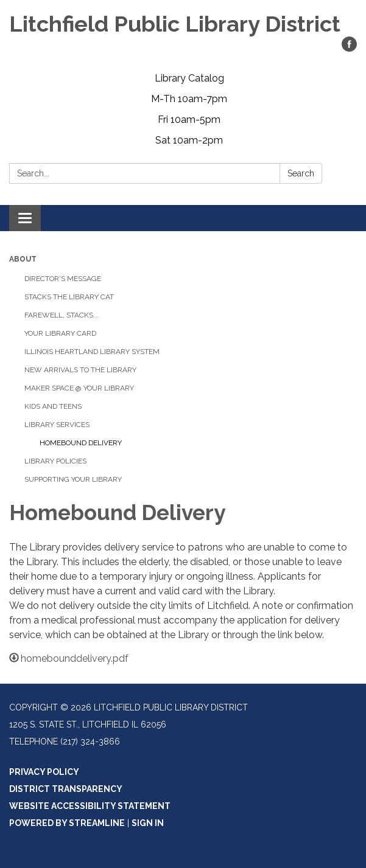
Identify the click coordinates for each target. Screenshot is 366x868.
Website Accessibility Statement (90, 806)
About (23, 259)
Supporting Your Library (73, 479)
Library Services (57, 425)
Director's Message (63, 279)
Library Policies (55, 461)
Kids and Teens (53, 406)
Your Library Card (60, 333)
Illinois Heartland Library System (92, 352)
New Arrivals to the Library (80, 370)
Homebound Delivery (81, 443)
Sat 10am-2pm (189, 140)
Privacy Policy (44, 772)
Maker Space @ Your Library (79, 388)
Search (301, 173)
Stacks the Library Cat (69, 297)
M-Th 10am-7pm (189, 99)
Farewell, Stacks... (62, 315)
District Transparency (66, 789)
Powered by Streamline (67, 823)
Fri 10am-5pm (189, 120)
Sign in (148, 823)
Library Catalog (189, 78)
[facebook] (349, 48)
